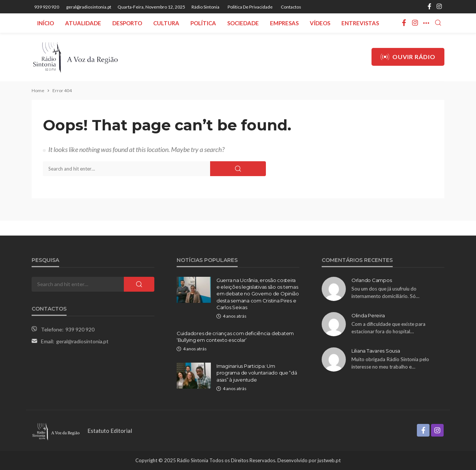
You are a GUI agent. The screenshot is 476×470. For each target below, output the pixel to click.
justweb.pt (329, 460)
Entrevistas (360, 23)
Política (203, 23)
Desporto (127, 23)
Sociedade (243, 23)
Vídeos (320, 23)
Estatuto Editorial (110, 431)
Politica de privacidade (250, 7)
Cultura (166, 23)
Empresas (284, 23)
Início (46, 23)
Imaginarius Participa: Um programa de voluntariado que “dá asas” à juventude (257, 373)
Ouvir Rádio (408, 57)
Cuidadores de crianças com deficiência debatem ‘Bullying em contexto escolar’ (235, 337)
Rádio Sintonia (205, 7)
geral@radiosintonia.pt (82, 341)
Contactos (291, 7)
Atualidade (83, 23)
